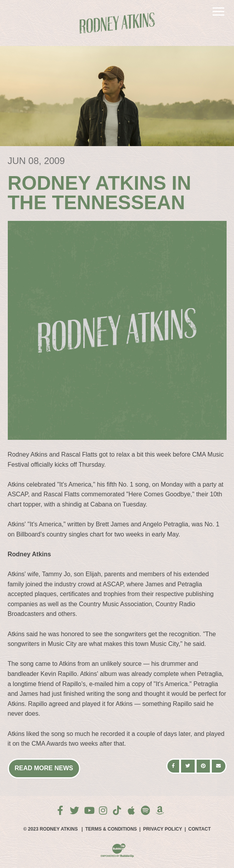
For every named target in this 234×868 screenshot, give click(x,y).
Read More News (44, 768)
